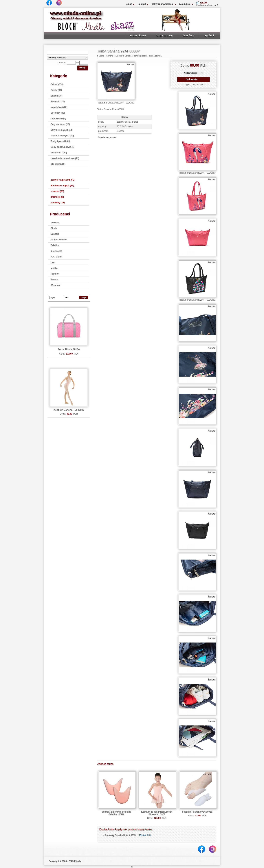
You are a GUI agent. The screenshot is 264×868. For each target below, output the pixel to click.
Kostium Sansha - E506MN (69, 410)
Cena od (62, 63)
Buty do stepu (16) (60, 124)
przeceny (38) (58, 203)
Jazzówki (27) (58, 101)
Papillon (55, 274)
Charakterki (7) (58, 119)
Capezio (55, 234)
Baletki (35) (56, 96)
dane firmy (189, 35)
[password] (71, 297)
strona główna (138, 35)
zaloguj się (185, 4)
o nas (129, 4)
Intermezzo (56, 251)
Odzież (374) (57, 84)
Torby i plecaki (140, 56)
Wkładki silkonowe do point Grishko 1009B (116, 813)
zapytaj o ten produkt (193, 85)
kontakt (142, 4)
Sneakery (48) (58, 113)
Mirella (54, 268)
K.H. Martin (56, 257)
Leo (53, 262)
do (77, 63)
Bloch (54, 228)
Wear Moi (55, 285)
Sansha (55, 279)
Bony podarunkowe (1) (62, 147)
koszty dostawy (164, 35)
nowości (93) (57, 191)
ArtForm (55, 223)
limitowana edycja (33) (62, 186)
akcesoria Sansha (123, 56)
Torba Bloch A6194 (69, 349)
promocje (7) (57, 197)
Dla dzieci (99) (58, 164)
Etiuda (78, 861)
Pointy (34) (56, 90)
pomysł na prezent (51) (63, 180)
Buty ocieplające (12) (62, 130)
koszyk (203, 3)
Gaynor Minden (59, 240)
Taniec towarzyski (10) (62, 136)
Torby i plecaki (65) (60, 141)
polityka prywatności (163, 4)
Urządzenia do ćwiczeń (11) (65, 158)
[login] (56, 297)
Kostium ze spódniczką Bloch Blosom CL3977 (157, 813)
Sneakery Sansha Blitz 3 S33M (120, 835)
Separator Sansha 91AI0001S (197, 812)
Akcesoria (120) (59, 153)
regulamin (210, 35)
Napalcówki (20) (59, 107)
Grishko (55, 245)
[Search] (68, 53)
